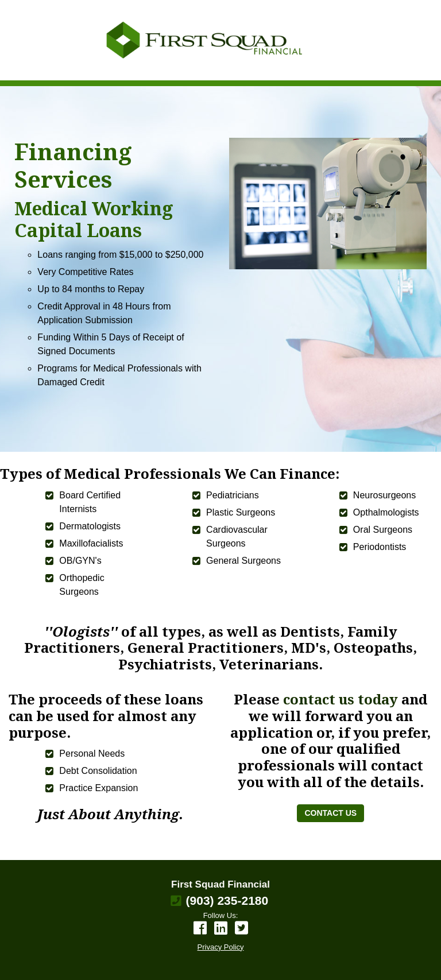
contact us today (342, 699)
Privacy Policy (221, 947)
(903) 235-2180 (227, 900)
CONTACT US (330, 813)
